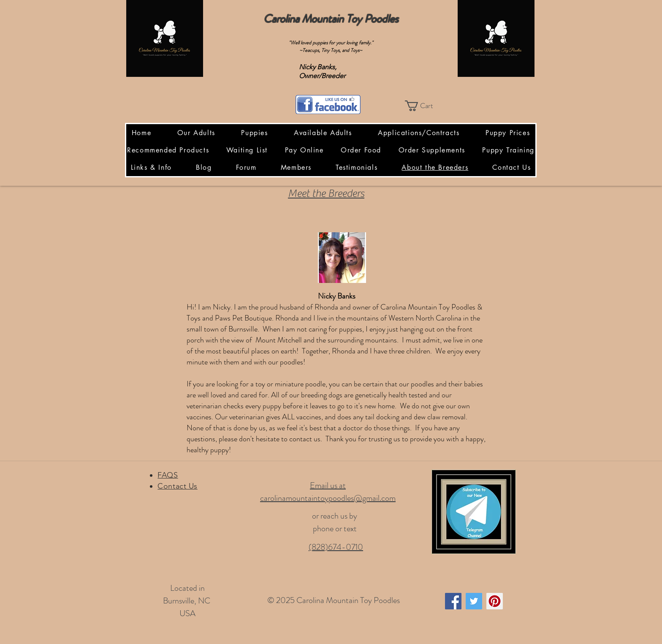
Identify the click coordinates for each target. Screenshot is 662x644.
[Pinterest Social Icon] (495, 601)
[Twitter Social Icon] (474, 601)
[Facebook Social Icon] (453, 601)
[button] (425, 106)
